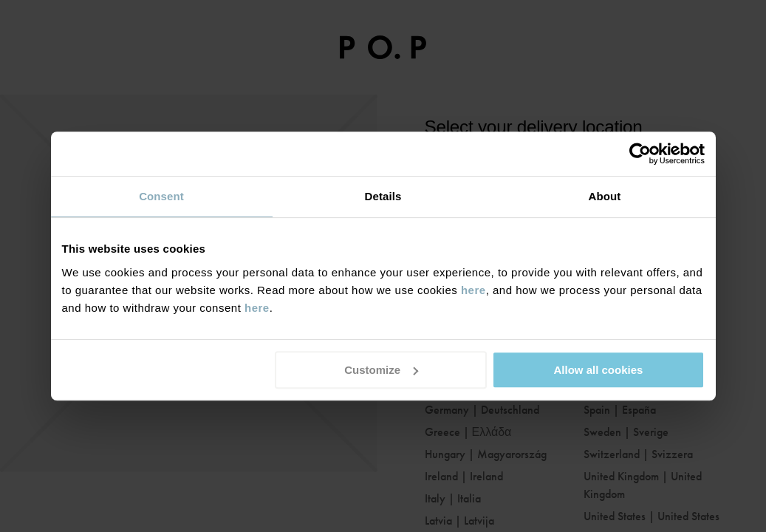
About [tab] (605, 196)
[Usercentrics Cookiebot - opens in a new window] (640, 154)
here (473, 290)
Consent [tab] (161, 196)
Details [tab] (383, 196)
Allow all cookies (599, 370)
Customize (381, 370)
